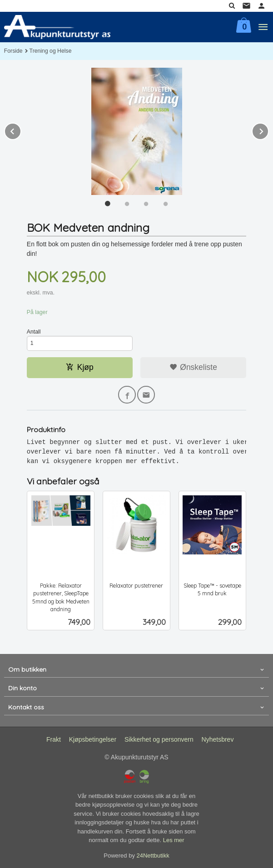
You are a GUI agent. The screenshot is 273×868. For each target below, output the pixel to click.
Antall (34, 332)
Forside (13, 51)
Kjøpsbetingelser (93, 739)
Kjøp (80, 367)
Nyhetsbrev (218, 739)
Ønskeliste (193, 367)
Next (268, 130)
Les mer (174, 840)
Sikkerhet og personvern (159, 739)
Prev (21, 130)
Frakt (54, 739)
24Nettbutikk (153, 856)
